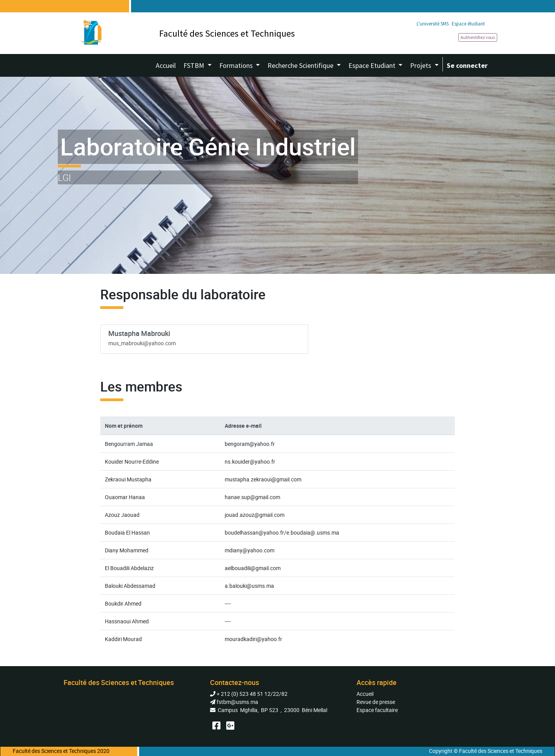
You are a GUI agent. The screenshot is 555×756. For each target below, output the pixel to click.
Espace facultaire (377, 710)
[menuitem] (166, 65)
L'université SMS (433, 24)
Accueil (365, 694)
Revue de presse (376, 702)
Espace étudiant (468, 24)
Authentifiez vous (478, 37)
